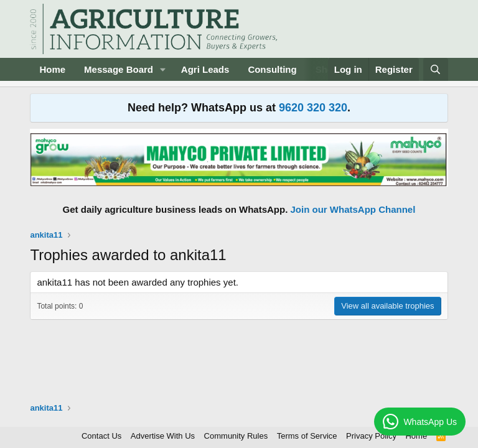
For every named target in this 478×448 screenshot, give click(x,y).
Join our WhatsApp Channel (353, 209)
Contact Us (101, 436)
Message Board (119, 69)
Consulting (272, 69)
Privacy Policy (371, 436)
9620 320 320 (313, 108)
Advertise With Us (163, 436)
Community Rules (236, 436)
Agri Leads (205, 69)
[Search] (435, 69)
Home (52, 69)
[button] (163, 69)
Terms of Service (307, 436)
